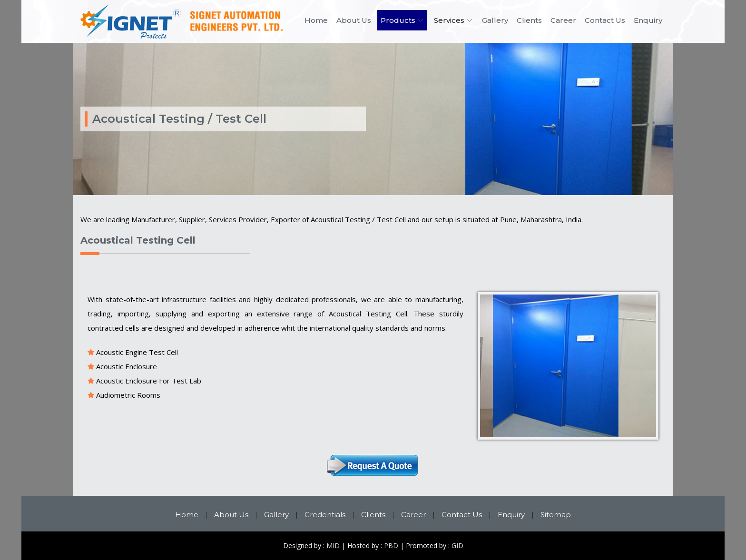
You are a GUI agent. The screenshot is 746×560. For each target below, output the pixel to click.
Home (316, 20)
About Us (354, 20)
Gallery (495, 20)
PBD (391, 545)
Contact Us (605, 20)
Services (449, 20)
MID (333, 545)
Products (398, 20)
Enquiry (648, 20)
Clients (529, 20)
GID (457, 545)
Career (563, 20)
